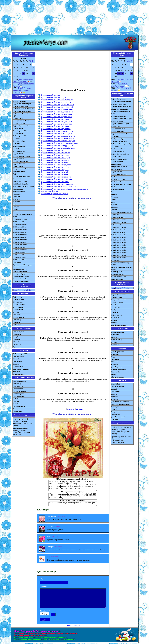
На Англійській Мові (119, 277)
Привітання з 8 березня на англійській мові (59, 186)
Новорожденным (19, 192)
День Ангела (116, 392)
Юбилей (16, 342)
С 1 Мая (16, 149)
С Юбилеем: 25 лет (20, 229)
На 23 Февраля (18, 396)
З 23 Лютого (116, 307)
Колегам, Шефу (117, 169)
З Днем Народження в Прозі (121, 101)
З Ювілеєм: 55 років (119, 245)
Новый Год (17, 334)
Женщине (16, 202)
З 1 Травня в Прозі (118, 149)
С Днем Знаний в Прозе (21, 161)
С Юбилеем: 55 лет (20, 247)
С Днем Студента (19, 123)
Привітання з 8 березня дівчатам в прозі (57, 105)
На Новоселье (18, 189)
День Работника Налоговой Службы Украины (22, 90)
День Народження (118, 332)
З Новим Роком (117, 297)
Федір (126, 288)
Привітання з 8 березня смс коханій (56, 153)
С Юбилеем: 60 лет (20, 250)
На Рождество (18, 389)
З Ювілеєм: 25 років (119, 227)
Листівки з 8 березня (50, 191)
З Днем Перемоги (118, 151)
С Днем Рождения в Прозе (22, 104)
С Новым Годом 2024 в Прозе (23, 109)
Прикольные (18, 347)
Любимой (16, 197)
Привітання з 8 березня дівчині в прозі (57, 107)
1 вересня (115, 419)
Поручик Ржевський (119, 369)
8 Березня (115, 364)
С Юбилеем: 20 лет (20, 227)
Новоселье (17, 339)
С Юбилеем (17, 217)
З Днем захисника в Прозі (120, 134)
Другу (15, 204)
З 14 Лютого (116, 126)
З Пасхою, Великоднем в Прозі (122, 144)
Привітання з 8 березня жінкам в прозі (57, 100)
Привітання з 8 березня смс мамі (55, 162)
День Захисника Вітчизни (120, 404)
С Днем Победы (19, 154)
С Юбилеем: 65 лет (20, 252)
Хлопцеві (115, 207)
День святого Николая (21, 369)
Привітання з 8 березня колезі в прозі (56, 133)
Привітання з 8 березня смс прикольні (57, 179)
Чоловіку (115, 197)
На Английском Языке (21, 279)
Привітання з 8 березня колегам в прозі (57, 131)
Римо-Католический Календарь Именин (20, 270)
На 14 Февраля (18, 394)
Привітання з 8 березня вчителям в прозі (58, 138)
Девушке (16, 212)
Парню (16, 209)
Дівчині (114, 210)
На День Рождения (20, 381)
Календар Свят (117, 272)
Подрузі (114, 205)
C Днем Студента (19, 304)
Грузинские (17, 344)
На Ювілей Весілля (118, 182)
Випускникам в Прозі (119, 167)
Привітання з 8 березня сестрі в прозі (56, 121)
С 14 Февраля (18, 128)
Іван (113, 288)
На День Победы (19, 406)
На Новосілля (116, 187)
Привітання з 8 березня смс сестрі (55, 167)
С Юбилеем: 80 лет (20, 260)
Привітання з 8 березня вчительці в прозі (58, 141)
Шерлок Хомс (116, 372)
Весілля (114, 337)
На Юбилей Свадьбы (21, 184)
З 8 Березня (115, 136)
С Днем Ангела (18, 174)
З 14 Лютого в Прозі (118, 129)
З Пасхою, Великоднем (119, 141)
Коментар (44, 587)
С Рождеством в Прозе (21, 121)
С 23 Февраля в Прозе (21, 136)
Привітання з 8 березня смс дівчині (56, 155)
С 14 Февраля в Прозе (21, 131)
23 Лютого (115, 362)
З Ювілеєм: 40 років (119, 237)
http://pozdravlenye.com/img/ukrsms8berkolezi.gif (73, 504)
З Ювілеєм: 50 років (119, 242)
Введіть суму (45, 611)
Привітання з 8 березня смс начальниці (57, 184)
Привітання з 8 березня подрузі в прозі (57, 112)
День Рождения (18, 332)
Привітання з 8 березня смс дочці (55, 170)
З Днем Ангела (117, 172)
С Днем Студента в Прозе (22, 126)
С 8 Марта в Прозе (20, 141)
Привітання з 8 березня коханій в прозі (57, 109)
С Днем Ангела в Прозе (21, 176)
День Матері (116, 414)
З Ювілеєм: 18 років (119, 222)
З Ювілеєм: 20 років (119, 225)
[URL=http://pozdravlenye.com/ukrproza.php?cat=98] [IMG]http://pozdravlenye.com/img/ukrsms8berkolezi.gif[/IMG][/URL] (73, 496)
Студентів (115, 357)
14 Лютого (115, 359)
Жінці (113, 199)
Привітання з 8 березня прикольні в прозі (58, 148)
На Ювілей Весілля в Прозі (121, 184)
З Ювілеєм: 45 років (119, 240)
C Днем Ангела (18, 317)
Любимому (17, 194)
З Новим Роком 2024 (119, 104)
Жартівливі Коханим (119, 325)
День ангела (17, 361)
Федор (31, 290)
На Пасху (16, 315)
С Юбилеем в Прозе (20, 219)
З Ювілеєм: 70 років (119, 253)
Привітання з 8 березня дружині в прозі (57, 114)
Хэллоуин (16, 372)
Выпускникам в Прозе (21, 169)
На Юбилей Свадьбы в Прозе (24, 186)
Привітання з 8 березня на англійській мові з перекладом (64, 189)
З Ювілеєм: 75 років (119, 255)
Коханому (115, 192)
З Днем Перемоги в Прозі (120, 154)
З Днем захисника (118, 131)
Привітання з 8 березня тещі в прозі (56, 129)
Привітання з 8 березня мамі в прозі (56, 119)
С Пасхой (16, 143)
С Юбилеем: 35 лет (20, 237)
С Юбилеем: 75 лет (20, 257)
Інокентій (119, 288)
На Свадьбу (17, 179)
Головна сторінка (73, 626)
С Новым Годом (19, 299)
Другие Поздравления (21, 281)
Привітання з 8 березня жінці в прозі (56, 102)
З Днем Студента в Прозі (120, 124)
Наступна (71, 409)
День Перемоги (117, 367)
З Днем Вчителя (117, 162)
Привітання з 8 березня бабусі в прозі (57, 117)
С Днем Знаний (18, 159)
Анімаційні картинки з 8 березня (55, 194)
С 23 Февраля (18, 133)
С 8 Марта (17, 138)
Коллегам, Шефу (19, 171)
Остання (80, 409)
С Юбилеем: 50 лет (20, 245)
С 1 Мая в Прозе (19, 151)
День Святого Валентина (120, 402)
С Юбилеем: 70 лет (20, 255)
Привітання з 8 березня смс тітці (55, 172)
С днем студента (19, 374)
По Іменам (115, 260)
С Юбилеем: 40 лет (20, 240)
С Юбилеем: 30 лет (20, 232)
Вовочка (114, 374)
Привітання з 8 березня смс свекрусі (56, 177)
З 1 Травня (115, 146)
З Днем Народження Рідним (121, 212)
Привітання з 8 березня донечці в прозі (57, 124)
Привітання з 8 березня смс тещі (54, 174)
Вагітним (115, 397)
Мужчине (16, 199)
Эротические (18, 409)
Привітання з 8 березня (51, 95)
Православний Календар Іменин (120, 264)
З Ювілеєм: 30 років (119, 230)
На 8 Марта (17, 399)
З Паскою (115, 312)
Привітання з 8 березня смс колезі (55, 182)
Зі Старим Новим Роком (120, 109)
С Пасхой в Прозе (19, 146)
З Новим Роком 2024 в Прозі (121, 107)
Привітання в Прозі (118, 274)
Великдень (115, 407)
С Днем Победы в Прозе (22, 156)
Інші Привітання (117, 279)
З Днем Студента (117, 121)
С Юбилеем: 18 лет (20, 224)
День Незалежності (118, 417)
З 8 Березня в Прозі (118, 139)
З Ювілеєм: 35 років (119, 235)
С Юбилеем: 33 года (20, 235)
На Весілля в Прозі (118, 179)
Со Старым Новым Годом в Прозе (23, 115)
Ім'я (41, 579)
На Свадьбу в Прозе (20, 181)
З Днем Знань (116, 156)
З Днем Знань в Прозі (119, 159)
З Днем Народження (118, 99)
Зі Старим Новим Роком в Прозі (121, 113)
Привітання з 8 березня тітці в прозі (56, 126)
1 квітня (114, 409)
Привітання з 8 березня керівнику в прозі (58, 136)
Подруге (16, 207)
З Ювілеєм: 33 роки (118, 232)
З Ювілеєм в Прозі (118, 217)
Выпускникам (18, 166)
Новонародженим (118, 189)
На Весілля (115, 177)
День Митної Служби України (119, 85)
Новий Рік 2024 (117, 384)
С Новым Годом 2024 (20, 106)
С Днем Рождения (19, 101)
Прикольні (115, 345)
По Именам (17, 262)
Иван (15, 290)
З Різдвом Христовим (119, 116)
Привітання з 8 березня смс (52, 150)
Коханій (114, 194)
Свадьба (16, 337)
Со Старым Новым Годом (22, 111)
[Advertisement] (75, 18)
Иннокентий (23, 290)
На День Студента (19, 391)
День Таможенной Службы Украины (23, 80)
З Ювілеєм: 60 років (119, 248)
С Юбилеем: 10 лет (20, 222)
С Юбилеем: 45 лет (20, 242)
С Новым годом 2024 (20, 354)
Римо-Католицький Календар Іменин (122, 268)
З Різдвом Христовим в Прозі (122, 119)
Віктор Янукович (118, 377)
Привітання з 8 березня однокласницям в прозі (60, 143)
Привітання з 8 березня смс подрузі (56, 158)
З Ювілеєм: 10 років (119, 220)
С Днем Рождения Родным (22, 214)
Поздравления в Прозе (21, 276)
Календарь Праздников (21, 274)
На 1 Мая (16, 404)
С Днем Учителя (19, 164)
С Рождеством (18, 118)
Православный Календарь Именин (22, 266)
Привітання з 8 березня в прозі (54, 97)
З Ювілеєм (115, 215)
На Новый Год (18, 386)
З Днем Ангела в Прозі (119, 174)
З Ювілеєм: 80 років (119, 258)
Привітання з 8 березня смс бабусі (55, 160)
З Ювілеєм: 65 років (119, 250)
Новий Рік (115, 335)
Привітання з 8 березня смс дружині (56, 165)
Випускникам (116, 164)
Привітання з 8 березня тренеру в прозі (57, 146)
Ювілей (114, 342)
